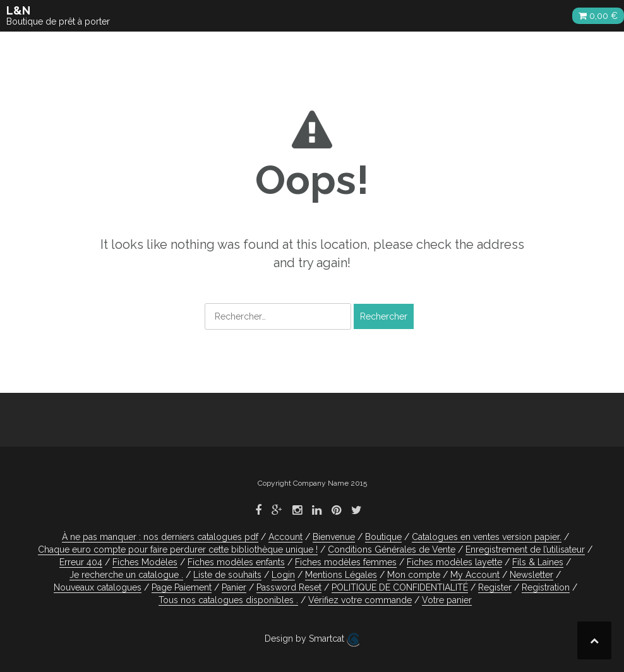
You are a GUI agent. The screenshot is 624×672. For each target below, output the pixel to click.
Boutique (383, 537)
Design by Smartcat (312, 640)
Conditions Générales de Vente (392, 549)
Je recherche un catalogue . (126, 575)
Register (495, 587)
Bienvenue (334, 537)
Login (283, 575)
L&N (18, 10)
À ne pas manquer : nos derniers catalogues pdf (160, 537)
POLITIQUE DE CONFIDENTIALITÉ (400, 587)
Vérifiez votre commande (360, 600)
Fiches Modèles (145, 562)
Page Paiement (182, 587)
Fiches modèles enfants (236, 562)
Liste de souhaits (227, 575)
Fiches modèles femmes (346, 562)
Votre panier (447, 600)
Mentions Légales (341, 575)
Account (285, 537)
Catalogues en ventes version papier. (487, 537)
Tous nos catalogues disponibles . (228, 600)
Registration (546, 587)
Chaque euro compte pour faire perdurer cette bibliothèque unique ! (178, 549)
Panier (234, 587)
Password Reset (289, 587)
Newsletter (531, 575)
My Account (475, 575)
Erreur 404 (81, 562)
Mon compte (414, 575)
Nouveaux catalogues (98, 587)
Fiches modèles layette (454, 562)
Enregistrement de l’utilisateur (525, 549)
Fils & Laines (538, 562)
